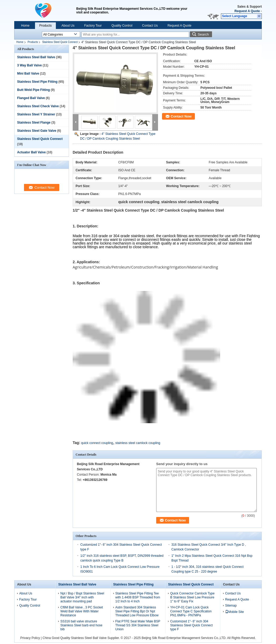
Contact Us (150, 26)
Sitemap (231, 606)
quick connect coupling (97, 443)
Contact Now (181, 116)
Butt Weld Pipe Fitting (33, 90)
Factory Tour (93, 26)
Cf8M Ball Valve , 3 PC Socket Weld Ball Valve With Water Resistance (82, 611)
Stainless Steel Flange (34, 123)
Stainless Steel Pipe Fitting (37, 82)
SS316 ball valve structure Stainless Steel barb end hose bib (81, 625)
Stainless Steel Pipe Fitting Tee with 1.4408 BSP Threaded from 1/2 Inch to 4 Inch (138, 597)
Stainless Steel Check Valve (38, 106)
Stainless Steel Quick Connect (60, 42)
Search (203, 34)
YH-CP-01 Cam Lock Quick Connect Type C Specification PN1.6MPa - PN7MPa (191, 611)
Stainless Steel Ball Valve (36, 57)
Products (45, 26)
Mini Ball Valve (28, 74)
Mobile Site (235, 612)
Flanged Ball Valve (31, 98)
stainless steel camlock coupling (138, 443)
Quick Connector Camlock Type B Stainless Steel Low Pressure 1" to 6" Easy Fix (192, 597)
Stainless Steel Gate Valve (37, 131)
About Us (68, 26)
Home (25, 26)
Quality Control (122, 26)
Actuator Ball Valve (31, 152)
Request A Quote (247, 11)
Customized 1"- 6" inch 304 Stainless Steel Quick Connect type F (191, 625)
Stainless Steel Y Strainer (36, 114)
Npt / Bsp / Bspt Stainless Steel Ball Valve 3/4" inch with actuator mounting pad (82, 597)
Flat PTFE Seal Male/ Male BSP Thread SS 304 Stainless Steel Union (138, 625)
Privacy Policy (30, 638)
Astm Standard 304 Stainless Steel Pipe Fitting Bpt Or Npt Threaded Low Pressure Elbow (137, 611)
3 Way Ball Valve (29, 65)
